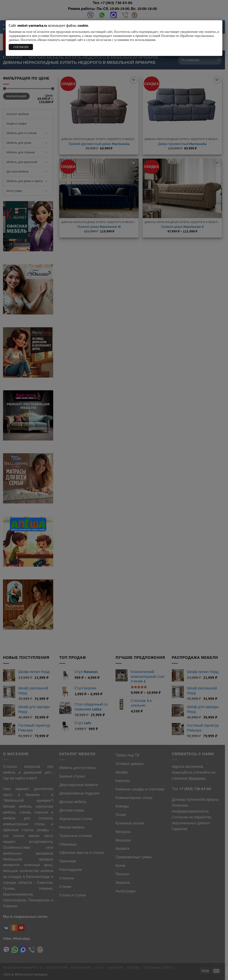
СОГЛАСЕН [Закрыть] (21, 47)
